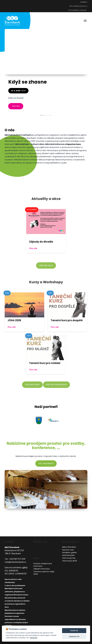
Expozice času (74, 144)
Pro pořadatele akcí (78, 6)
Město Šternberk (69, 547)
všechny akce (46, 270)
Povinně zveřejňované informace (43, 565)
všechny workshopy (57, 390)
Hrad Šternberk (68, 555)
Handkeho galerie (69, 553)
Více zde (33, 253)
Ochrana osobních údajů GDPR (44, 573)
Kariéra (83, 2)
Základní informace (42, 569)
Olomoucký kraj (69, 558)
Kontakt (83, 10)
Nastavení (34, 638)
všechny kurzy (32, 390)
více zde (16, 106)
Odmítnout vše (74, 637)
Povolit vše (74, 631)
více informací (46, 464)
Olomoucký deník (70, 561)
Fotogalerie (73, 10)
